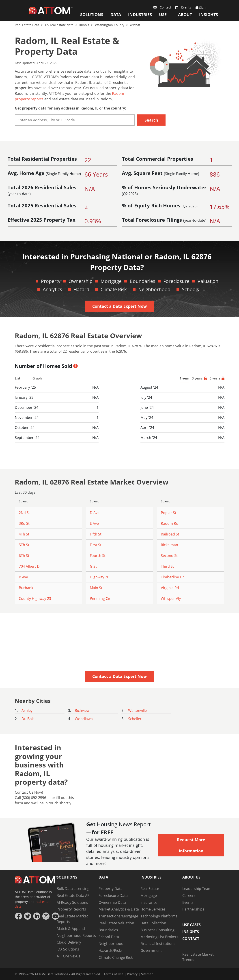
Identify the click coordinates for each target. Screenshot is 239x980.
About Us (185, 15)
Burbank (26, 588)
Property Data (111, 889)
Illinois (85, 25)
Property (51, 281)
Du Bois (28, 719)
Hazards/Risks (111, 950)
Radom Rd (170, 523)
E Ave (94, 523)
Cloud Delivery (69, 942)
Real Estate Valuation (116, 923)
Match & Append (71, 929)
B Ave (23, 577)
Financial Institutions (158, 944)
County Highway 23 (35, 599)
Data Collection (153, 923)
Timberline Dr (172, 577)
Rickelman (169, 545)
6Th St (24, 556)
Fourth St (98, 556)
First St (96, 545)
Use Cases (165, 15)
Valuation (208, 281)
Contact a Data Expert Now (119, 306)
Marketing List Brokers (159, 937)
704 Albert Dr (30, 566)
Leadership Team (197, 889)
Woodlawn (84, 719)
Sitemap (147, 974)
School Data (109, 937)
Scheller (135, 719)
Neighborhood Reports (76, 936)
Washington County (110, 25)
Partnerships (193, 909)
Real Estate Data (27, 25)
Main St (96, 588)
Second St (169, 556)
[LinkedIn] (37, 916)
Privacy (132, 974)
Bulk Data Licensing (73, 889)
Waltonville (137, 710)
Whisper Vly (171, 599)
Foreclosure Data (113, 896)
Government (151, 950)
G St (93, 566)
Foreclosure (176, 281)
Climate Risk (114, 289)
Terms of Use (114, 974)
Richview (82, 710)
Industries (140, 15)
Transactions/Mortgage (118, 916)
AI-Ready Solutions (72, 902)
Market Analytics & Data (119, 909)
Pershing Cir (100, 599)
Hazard (81, 289)
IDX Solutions (68, 949)
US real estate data (60, 25)
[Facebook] (18, 916)
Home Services (153, 909)
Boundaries (142, 281)
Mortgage (111, 281)
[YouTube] (55, 916)
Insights (209, 15)
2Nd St (24, 513)
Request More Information (191, 845)
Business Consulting (157, 930)
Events (183, 7)
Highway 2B (100, 577)
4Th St (24, 534)
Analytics (52, 289)
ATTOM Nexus (68, 956)
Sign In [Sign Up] (202, 8)
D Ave (95, 513)
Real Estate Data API (74, 896)
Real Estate (150, 889)
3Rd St (24, 523)
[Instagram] (46, 916)
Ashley (27, 710)
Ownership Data (112, 902)
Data (116, 15)
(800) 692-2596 (34, 798)
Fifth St (96, 534)
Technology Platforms (159, 916)
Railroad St (170, 534)
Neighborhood (154, 289)
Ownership (81, 281)
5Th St (24, 545)
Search (151, 120)
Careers (189, 896)
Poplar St (169, 513)
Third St (167, 566)
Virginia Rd (170, 588)
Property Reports (71, 909)
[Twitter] (28, 916)
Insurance (149, 902)
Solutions (92, 15)
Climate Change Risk (116, 957)
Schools (190, 289)
